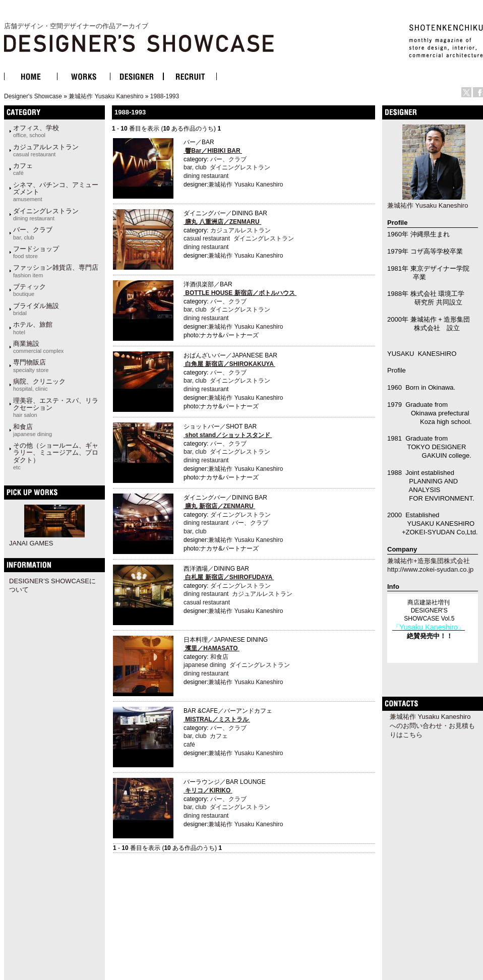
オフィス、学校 (36, 131)
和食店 (33, 430)
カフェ (23, 169)
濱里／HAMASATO (211, 648)
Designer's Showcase (33, 96)
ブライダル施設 (36, 309)
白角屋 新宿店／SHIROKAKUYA (229, 364)
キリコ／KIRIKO (208, 790)
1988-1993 (165, 96)
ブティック (29, 290)
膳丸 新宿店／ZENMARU (219, 506)
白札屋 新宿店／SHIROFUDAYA (229, 577)
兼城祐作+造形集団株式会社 (429, 561)
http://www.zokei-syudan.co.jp (430, 569)
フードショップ (36, 252)
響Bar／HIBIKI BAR (213, 151)
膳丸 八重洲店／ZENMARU (222, 222)
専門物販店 (31, 365)
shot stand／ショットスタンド (228, 435)
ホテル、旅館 (33, 328)
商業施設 (38, 347)
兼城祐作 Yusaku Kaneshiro (106, 96)
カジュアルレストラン (46, 150)
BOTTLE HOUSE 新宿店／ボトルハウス (240, 293)
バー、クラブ (33, 233)
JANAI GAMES (31, 543)
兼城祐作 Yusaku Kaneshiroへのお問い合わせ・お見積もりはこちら (432, 726)
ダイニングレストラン (46, 214)
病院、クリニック (39, 385)
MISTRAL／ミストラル (217, 719)
